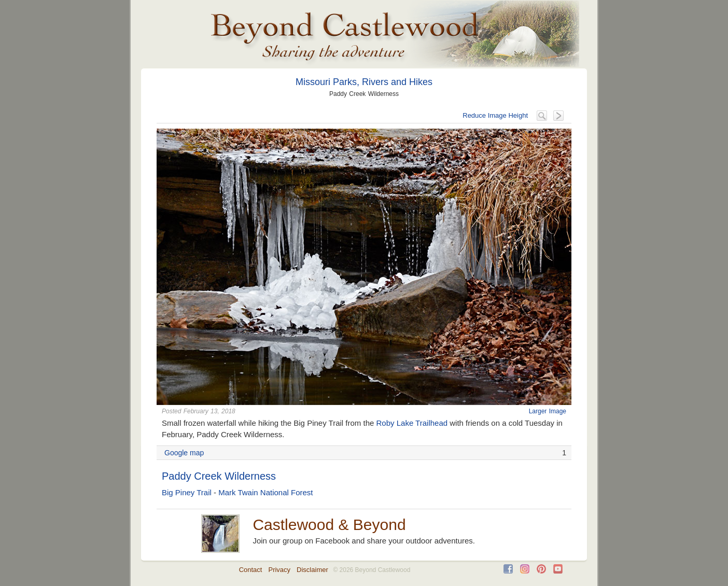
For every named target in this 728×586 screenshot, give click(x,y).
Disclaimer (312, 570)
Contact (251, 570)
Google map (184, 453)
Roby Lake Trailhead (412, 423)
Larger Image (548, 411)
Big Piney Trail (187, 492)
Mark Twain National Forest (265, 492)
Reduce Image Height (495, 115)
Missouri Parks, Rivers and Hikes (364, 82)
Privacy (279, 570)
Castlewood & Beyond (329, 525)
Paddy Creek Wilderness (219, 476)
